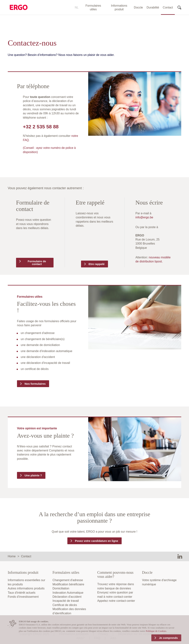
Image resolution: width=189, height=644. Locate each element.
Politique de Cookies (156, 631)
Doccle (138, 7)
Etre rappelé (97, 264)
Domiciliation (61, 588)
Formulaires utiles (93, 7)
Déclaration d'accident (67, 597)
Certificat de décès (65, 605)
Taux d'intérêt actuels (22, 593)
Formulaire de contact (37, 263)
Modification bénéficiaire (68, 584)
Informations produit (119, 7)
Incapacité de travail (66, 601)
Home (12, 556)
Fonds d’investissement (23, 597)
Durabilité (153, 7)
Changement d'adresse (68, 580)
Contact (168, 7)
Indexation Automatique (68, 593)
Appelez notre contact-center (116, 601)
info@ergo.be (144, 217)
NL (77, 7)
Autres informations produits (26, 588)
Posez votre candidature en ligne (97, 541)
